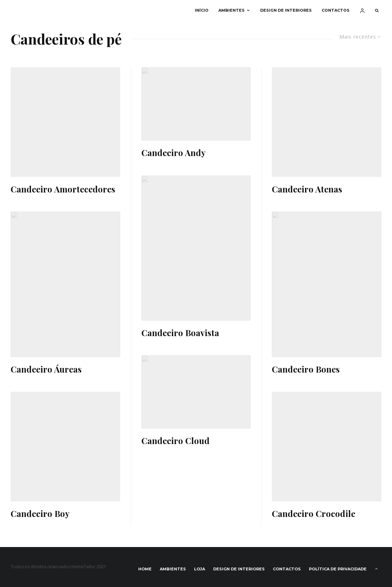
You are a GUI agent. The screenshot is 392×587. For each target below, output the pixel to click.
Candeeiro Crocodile (314, 514)
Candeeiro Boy (40, 514)
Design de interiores (286, 10)
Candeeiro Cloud (175, 441)
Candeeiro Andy (174, 153)
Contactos (336, 10)
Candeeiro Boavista (180, 333)
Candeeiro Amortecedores (63, 189)
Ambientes (232, 10)
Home (145, 569)
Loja (200, 569)
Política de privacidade (338, 569)
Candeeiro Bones (306, 369)
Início (202, 10)
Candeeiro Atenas (307, 189)
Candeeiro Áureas (46, 369)
